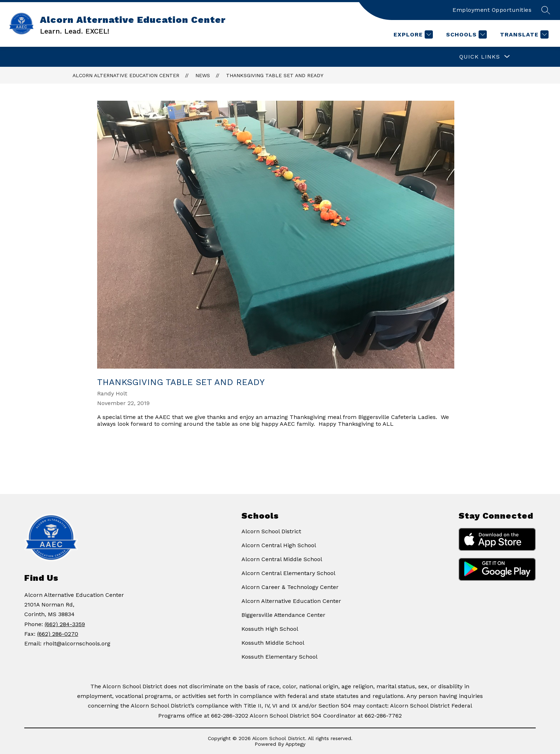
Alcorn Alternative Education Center (126, 75)
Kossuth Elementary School (279, 657)
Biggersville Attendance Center (283, 615)
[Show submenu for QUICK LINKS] (480, 57)
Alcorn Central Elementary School (288, 573)
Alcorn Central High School (279, 545)
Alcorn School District (271, 531)
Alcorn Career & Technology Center (290, 587)
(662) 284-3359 (65, 624)
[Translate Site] (523, 34)
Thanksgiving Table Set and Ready (275, 75)
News (203, 75)
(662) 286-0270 (58, 634)
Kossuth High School (270, 629)
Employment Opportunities (492, 10)
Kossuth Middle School (273, 643)
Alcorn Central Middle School (282, 559)
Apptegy (295, 744)
